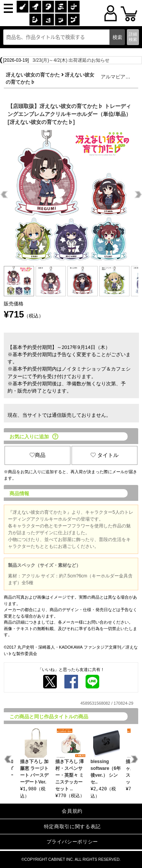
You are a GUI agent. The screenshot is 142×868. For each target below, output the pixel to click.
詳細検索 (133, 37)
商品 (37, 455)
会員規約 (72, 811)
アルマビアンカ (118, 77)
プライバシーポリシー (73, 842)
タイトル (105, 455)
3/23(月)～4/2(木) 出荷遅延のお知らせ (71, 60)
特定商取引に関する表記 (72, 827)
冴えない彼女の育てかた (33, 75)
